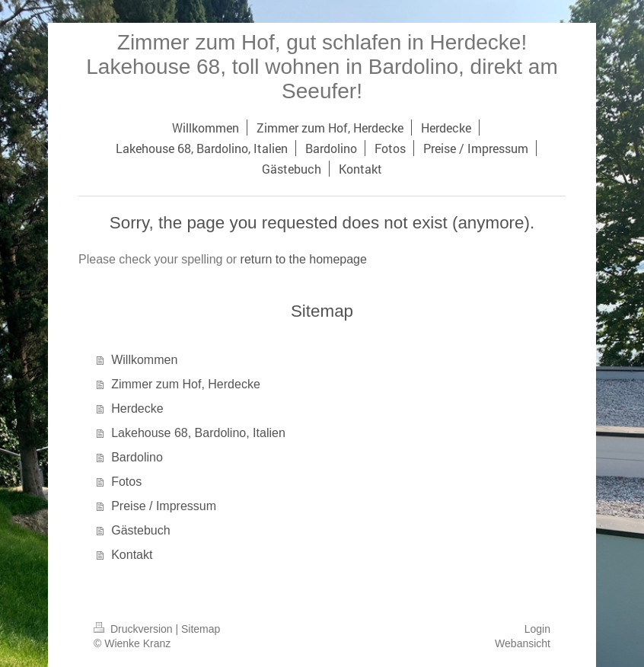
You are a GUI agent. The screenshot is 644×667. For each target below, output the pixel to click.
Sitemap (201, 629)
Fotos (126, 482)
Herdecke (137, 408)
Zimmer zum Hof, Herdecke (186, 384)
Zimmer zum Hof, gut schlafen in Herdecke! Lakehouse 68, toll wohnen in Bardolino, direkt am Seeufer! (322, 67)
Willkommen (144, 360)
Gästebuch (140, 530)
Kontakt (132, 555)
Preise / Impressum (164, 506)
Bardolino (137, 457)
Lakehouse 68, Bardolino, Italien (198, 433)
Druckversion (134, 629)
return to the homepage (304, 259)
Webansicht (523, 643)
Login (537, 629)
